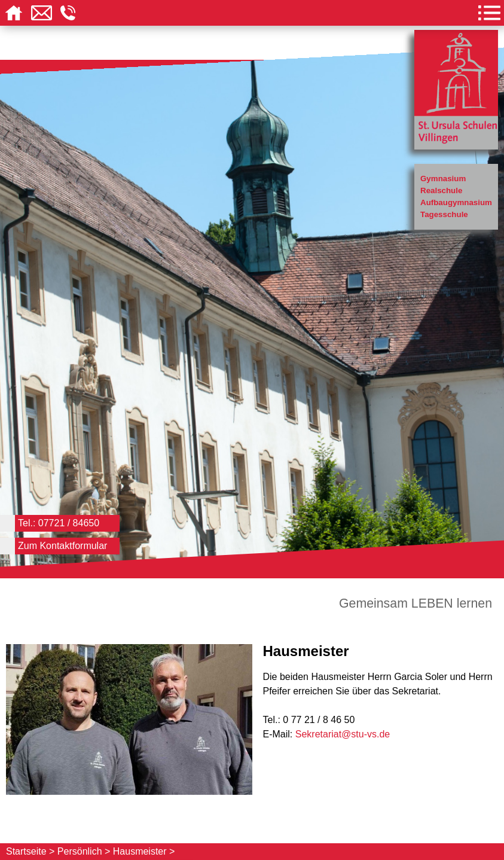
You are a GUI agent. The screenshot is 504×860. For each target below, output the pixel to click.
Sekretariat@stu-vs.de (343, 734)
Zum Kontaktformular (62, 546)
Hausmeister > (144, 851)
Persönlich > (84, 851)
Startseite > (30, 851)
